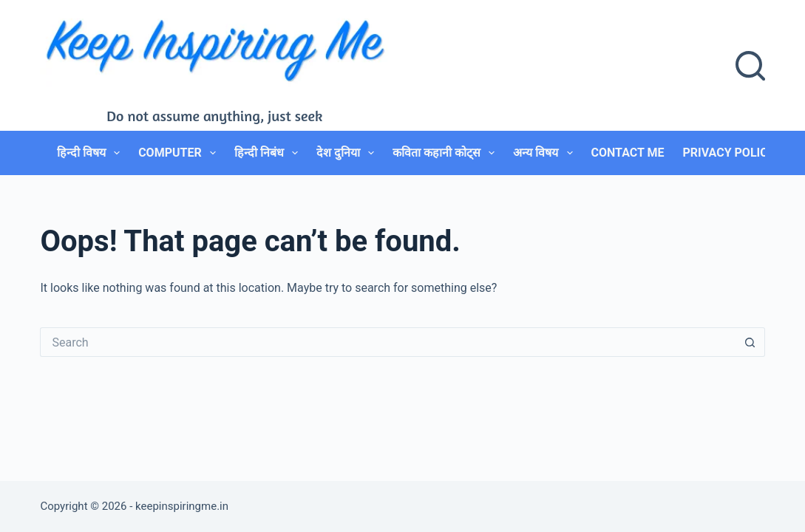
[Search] (750, 66)
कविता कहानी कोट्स (446, 153)
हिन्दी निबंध (269, 153)
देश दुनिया (348, 153)
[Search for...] (387, 342)
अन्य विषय (546, 153)
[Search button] (750, 342)
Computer (180, 153)
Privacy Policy (728, 153)
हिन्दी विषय (91, 153)
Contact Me (628, 153)
